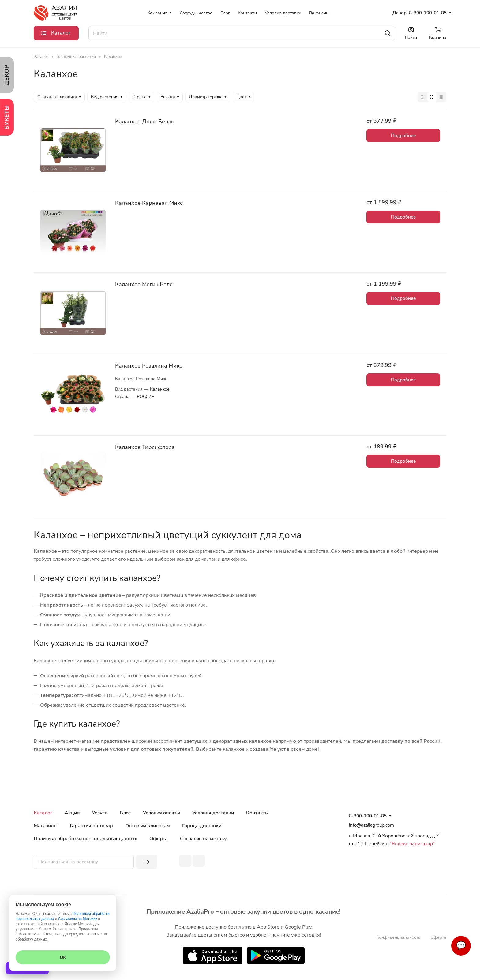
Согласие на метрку (203, 839)
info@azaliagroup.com (371, 825)
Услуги (100, 813)
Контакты (257, 813)
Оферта (159, 839)
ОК (63, 957)
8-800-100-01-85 (428, 13)
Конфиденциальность (398, 937)
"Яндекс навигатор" (412, 844)
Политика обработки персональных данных (85, 839)
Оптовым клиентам (148, 826)
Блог (125, 813)
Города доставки (202, 826)
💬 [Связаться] (461, 946)
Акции (72, 813)
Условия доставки (213, 813)
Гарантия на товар (91, 826)
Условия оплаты (161, 813)
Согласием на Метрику (78, 919)
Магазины (46, 826)
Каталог (43, 813)
